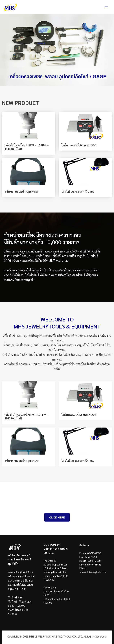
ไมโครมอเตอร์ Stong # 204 (79, 145)
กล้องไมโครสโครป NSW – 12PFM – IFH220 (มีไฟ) (27, 147)
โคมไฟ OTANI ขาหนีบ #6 (78, 192)
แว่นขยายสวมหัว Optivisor (21, 192)
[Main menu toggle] (106, 7)
